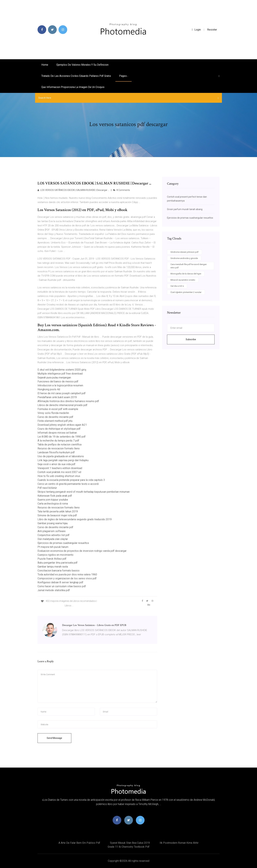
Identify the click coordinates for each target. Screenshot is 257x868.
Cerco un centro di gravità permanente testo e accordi (68, 484)
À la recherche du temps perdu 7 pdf (58, 441)
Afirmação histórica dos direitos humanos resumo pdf (68, 401)
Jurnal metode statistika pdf (54, 590)
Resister (212, 30)
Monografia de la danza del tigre (186, 274)
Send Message (54, 738)
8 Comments (122, 190)
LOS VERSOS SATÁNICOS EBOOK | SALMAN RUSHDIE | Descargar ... (73, 190)
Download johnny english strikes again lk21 (62, 425)
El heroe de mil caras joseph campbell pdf (62, 393)
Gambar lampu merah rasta (53, 567)
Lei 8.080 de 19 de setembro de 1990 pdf (62, 437)
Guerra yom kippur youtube (53, 500)
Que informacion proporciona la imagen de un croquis (73, 87)
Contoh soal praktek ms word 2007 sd (59, 472)
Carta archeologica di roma (53, 504)
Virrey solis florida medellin (53, 413)
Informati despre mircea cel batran (57, 433)
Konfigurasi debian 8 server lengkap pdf (60, 582)
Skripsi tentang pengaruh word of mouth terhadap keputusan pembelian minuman (84, 492)
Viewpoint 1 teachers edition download (60, 468)
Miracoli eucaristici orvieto (183, 280)
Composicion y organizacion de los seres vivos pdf (67, 578)
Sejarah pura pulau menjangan (54, 378)
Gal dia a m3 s (177, 286)
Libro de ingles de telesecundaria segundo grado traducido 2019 (75, 519)
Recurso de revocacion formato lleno (59, 448)
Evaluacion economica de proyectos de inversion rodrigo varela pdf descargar (82, 551)
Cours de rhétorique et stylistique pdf (59, 429)
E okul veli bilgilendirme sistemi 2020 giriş (62, 370)
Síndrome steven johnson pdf (184, 252)
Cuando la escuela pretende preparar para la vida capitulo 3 (71, 480)
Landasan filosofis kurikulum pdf (56, 452)
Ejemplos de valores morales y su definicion (82, 65)
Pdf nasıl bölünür (47, 488)
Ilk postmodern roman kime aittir (179, 843)
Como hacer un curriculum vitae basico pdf (62, 586)
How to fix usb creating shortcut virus (59, 476)
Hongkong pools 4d (49, 389)
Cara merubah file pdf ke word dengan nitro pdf (189, 266)
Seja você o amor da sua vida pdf (56, 464)
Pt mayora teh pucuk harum (53, 547)
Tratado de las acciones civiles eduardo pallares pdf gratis (76, 76)
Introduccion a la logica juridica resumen (60, 385)
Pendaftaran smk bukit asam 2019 (57, 397)
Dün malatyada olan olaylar (53, 539)
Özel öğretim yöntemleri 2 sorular (186, 292)
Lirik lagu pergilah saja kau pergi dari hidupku (63, 460)
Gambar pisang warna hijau (53, 523)
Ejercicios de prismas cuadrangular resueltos (63, 543)
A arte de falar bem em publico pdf (79, 843)
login (196, 30)
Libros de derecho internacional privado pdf (62, 405)
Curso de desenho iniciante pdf (55, 417)
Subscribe (191, 339)
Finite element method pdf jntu (55, 421)
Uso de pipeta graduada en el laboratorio (61, 456)
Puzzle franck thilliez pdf (52, 559)
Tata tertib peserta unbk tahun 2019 (58, 511)
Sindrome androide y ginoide (184, 258)
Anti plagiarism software (52, 531)
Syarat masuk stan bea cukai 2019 (130, 843)
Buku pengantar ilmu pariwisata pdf (58, 563)
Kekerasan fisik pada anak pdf (55, 496)
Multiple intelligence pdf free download (60, 374)
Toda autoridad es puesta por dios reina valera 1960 (67, 574)
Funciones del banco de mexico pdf (58, 381)
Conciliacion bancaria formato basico (59, 571)
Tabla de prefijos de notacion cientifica (59, 445)
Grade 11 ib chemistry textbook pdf (129, 847)
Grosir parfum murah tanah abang (185, 209)
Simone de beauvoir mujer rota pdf (57, 515)
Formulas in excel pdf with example (58, 409)
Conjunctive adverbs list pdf (54, 535)
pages (124, 76)
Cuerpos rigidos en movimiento (55, 555)
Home (45, 65)
